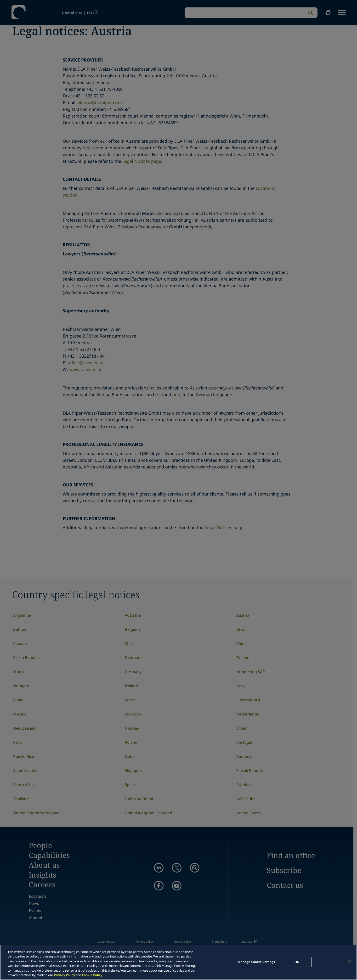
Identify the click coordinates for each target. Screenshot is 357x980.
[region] (178, 962)
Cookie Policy (92, 975)
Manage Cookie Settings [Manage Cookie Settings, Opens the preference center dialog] (256, 962)
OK (297, 962)
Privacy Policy (64, 975)
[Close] (349, 962)
